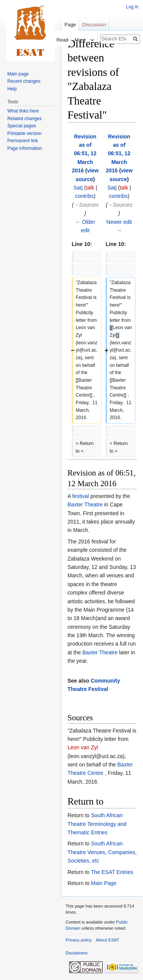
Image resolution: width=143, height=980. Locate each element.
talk (90, 188)
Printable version (24, 133)
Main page (18, 74)
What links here (23, 111)
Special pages (22, 126)
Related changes (24, 119)
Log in (132, 7)
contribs (84, 196)
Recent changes (24, 81)
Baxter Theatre (85, 504)
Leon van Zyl (83, 747)
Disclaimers (77, 953)
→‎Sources (86, 205)
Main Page (104, 883)
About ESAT (108, 940)
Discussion (94, 25)
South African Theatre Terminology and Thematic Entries (97, 824)
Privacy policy (79, 940)
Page (70, 25)
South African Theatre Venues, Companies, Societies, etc (102, 852)
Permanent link (22, 141)
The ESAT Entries (112, 872)
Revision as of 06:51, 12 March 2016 (84, 154)
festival (80, 496)
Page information (25, 148)
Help (12, 89)
